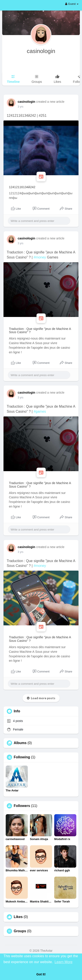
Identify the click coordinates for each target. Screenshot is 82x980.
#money (40, 257)
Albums (20, 743)
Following (22, 757)
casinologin (41, 51)
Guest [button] (72, 4)
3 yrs (21, 107)
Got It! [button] (41, 974)
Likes (18, 917)
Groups (20, 931)
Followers (22, 806)
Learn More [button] (64, 962)
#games (40, 411)
